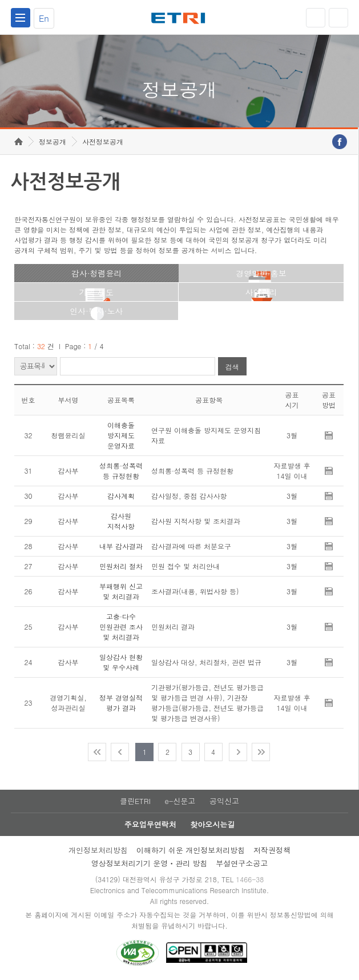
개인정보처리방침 (98, 850)
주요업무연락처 (150, 824)
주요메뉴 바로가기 (0, 0)
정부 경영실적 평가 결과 (121, 703)
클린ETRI (135, 801)
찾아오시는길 (212, 824)
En (44, 18)
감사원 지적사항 (121, 521)
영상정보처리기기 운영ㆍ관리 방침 (150, 863)
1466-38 (250, 879)
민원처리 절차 (121, 566)
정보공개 (53, 141)
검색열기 (338, 18)
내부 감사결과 (121, 546)
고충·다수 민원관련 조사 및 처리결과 (121, 627)
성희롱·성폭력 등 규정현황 (121, 471)
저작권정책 (272, 850)
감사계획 (121, 496)
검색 (232, 367)
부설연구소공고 (242, 863)
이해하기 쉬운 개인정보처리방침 (191, 850)
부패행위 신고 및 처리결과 (121, 591)
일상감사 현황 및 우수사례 (121, 662)
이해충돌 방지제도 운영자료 (121, 435)
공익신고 (224, 801)
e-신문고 (180, 801)
